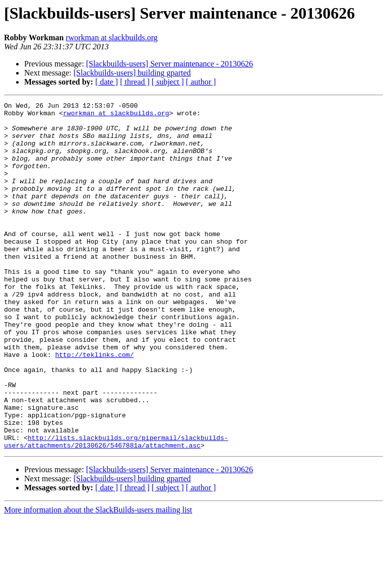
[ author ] (201, 82)
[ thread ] (135, 82)
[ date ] (107, 82)
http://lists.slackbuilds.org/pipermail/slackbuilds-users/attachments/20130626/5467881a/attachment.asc (116, 510)
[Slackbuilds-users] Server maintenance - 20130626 (170, 64)
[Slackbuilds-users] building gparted (132, 73)
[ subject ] (168, 82)
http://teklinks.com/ (94, 406)
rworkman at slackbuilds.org (111, 38)
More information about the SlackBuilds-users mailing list (98, 579)
